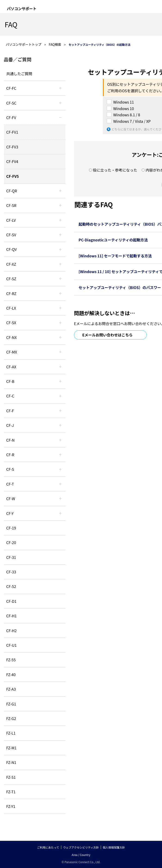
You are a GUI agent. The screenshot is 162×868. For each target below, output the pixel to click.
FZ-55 (11, 660)
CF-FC (11, 88)
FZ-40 (11, 674)
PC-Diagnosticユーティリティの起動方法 (113, 240)
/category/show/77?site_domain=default (60, 235)
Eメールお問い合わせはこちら (107, 335)
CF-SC (11, 103)
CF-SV (11, 235)
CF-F (10, 411)
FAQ (11, 24)
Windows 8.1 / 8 (127, 115)
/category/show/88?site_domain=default (60, 279)
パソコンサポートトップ (24, 44)
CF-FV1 (12, 132)
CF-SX (11, 323)
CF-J (10, 425)
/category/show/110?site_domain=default (60, 191)
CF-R (10, 455)
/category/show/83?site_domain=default (60, 323)
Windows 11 (124, 102)
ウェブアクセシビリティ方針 (81, 847)
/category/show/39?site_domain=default (60, 352)
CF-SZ (11, 279)
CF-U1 (11, 645)
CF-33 (11, 572)
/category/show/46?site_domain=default (60, 411)
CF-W (11, 499)
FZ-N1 (11, 762)
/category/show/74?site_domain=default (60, 205)
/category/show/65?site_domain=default (60, 293)
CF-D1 (11, 601)
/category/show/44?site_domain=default (60, 381)
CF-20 (11, 542)
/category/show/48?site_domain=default (60, 440)
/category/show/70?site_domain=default (60, 469)
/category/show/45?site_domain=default (60, 396)
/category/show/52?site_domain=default (60, 337)
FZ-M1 (11, 748)
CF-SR (11, 205)
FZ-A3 (11, 689)
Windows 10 (124, 108)
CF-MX (12, 352)
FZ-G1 (11, 704)
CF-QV (11, 249)
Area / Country (81, 855)
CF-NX (11, 337)
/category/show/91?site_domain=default (60, 484)
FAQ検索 (55, 44)
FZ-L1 (11, 733)
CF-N (10, 440)
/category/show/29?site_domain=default (60, 220)
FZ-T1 (11, 792)
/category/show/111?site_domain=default (60, 264)
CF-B (10, 381)
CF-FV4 (12, 161)
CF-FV (11, 117)
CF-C (10, 396)
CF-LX (11, 308)
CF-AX (11, 367)
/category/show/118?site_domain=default (60, 103)
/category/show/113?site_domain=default (60, 513)
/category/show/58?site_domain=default (60, 249)
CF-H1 (11, 616)
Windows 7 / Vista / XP (132, 121)
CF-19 (11, 528)
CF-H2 (11, 631)
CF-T (10, 484)
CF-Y (10, 513)
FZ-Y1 (11, 806)
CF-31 (11, 557)
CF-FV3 (12, 147)
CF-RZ (11, 293)
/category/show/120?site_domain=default (60, 88)
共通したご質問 (19, 74)
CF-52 (11, 586)
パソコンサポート (22, 9)
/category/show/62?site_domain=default (60, 455)
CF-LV (11, 220)
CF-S (10, 469)
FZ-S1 (11, 777)
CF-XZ (11, 264)
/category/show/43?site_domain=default (60, 367)
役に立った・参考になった (115, 170)
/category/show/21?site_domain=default (60, 117)
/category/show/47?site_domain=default (60, 425)
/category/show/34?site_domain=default (60, 308)
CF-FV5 (12, 176)
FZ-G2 (11, 718)
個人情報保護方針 (114, 847)
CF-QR (12, 191)
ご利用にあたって (48, 847)
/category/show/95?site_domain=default (60, 499)
